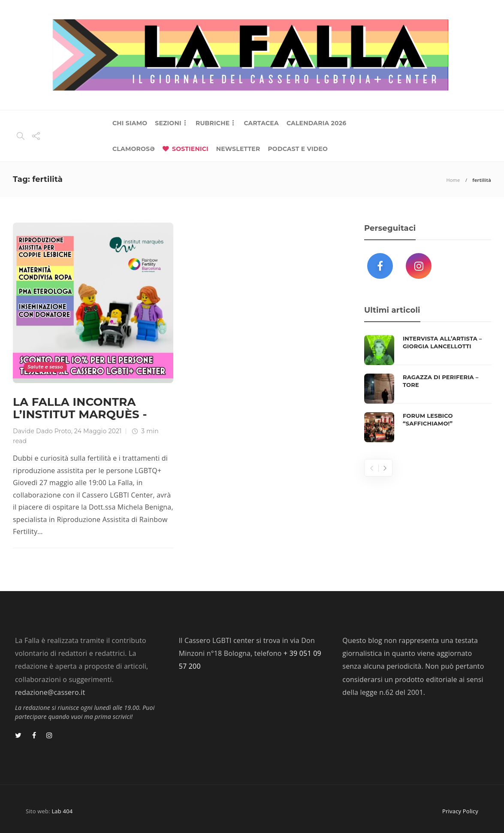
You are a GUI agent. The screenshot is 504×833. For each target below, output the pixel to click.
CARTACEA (261, 123)
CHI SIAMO (130, 123)
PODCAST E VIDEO (298, 149)
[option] (428, 389)
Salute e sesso (45, 367)
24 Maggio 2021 (98, 431)
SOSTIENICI (190, 149)
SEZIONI (168, 123)
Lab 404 (62, 811)
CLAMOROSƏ (134, 149)
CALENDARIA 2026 (316, 123)
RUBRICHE (213, 123)
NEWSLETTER (238, 149)
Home (453, 180)
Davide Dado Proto (42, 431)
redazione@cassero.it (50, 692)
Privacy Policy (460, 811)
